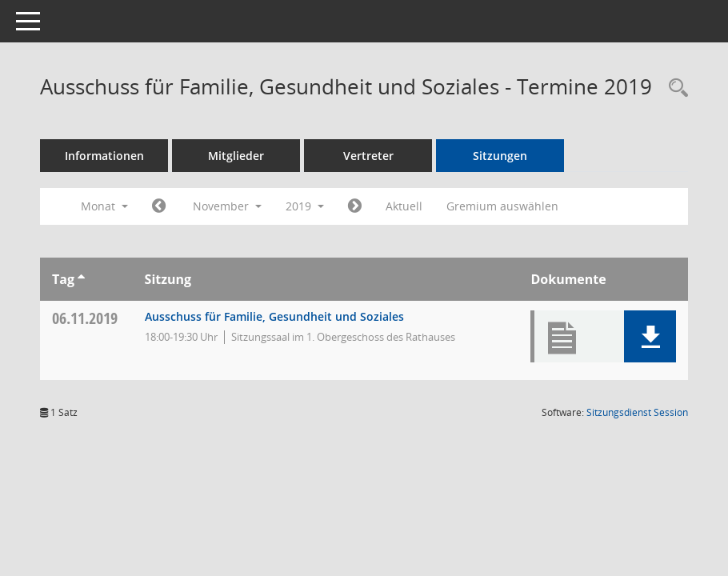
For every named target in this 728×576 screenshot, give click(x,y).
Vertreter (368, 156)
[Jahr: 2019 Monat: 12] (355, 206)
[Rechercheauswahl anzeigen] (674, 88)
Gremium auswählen (502, 206)
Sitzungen (500, 156)
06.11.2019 (85, 318)
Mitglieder (236, 156)
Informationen (104, 156)
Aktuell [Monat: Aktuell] (404, 206)
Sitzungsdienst (637, 412)
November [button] (227, 206)
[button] (650, 336)
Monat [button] (104, 206)
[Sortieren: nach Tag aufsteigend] (81, 279)
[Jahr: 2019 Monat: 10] (159, 206)
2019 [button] (305, 206)
